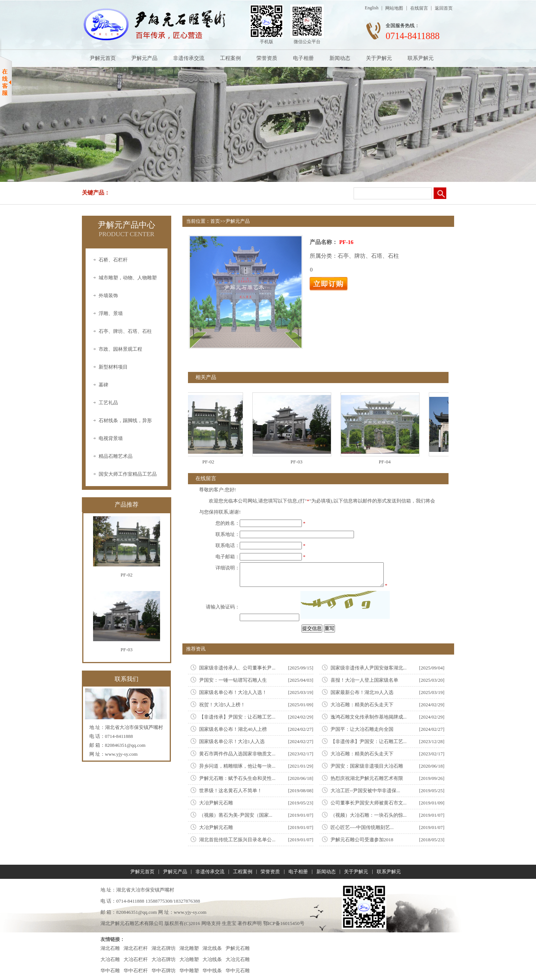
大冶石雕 (110, 959)
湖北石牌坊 (164, 948)
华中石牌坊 (164, 971)
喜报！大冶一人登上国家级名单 (364, 680)
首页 (215, 221)
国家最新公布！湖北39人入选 (362, 692)
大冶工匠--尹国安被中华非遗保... (365, 791)
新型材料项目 (113, 367)
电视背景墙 (111, 438)
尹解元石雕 (238, 948)
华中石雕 (110, 971)
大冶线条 (212, 959)
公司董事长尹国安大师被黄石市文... (369, 803)
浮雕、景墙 (111, 313)
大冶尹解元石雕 (216, 803)
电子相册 (303, 58)
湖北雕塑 (189, 948)
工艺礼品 (108, 403)
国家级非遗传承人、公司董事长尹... (237, 668)
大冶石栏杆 (136, 959)
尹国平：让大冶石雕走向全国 (362, 729)
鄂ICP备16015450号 (284, 923)
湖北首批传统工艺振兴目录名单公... (237, 840)
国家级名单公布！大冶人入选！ (233, 692)
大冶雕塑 (189, 959)
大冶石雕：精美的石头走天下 (362, 705)
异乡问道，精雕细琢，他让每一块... (237, 766)
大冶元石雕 (238, 959)
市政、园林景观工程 (120, 349)
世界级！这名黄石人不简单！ (231, 791)
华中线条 (212, 971)
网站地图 (394, 8)
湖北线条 (212, 948)
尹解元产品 (144, 58)
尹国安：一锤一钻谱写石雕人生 (233, 680)
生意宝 (229, 923)
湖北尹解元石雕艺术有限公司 (132, 923)
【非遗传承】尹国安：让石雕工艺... (237, 717)
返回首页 (444, 8)
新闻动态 (340, 58)
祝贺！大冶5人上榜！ (222, 705)
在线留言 (419, 8)
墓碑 (103, 385)
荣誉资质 (267, 58)
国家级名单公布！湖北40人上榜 (233, 729)
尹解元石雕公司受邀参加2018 (362, 840)
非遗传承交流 (189, 58)
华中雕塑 (189, 971)
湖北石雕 (110, 948)
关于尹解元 (379, 58)
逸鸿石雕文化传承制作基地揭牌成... (369, 717)
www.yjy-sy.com (121, 754)
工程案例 (230, 58)
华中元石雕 (238, 971)
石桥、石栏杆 (113, 260)
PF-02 (211, 462)
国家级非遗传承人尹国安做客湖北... (369, 668)
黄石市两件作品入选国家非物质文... (237, 754)
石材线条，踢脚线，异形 (125, 420)
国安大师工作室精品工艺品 (128, 474)
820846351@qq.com (125, 745)
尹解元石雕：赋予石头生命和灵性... (237, 778)
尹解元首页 (103, 58)
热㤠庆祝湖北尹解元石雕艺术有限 (367, 778)
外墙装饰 (108, 295)
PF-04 (388, 462)
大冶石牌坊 (164, 959)
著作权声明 (250, 923)
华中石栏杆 (136, 971)
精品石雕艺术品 (116, 456)
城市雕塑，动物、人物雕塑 (128, 278)
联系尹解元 (421, 58)
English (372, 8)
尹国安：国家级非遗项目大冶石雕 (367, 766)
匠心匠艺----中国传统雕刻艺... (362, 827)
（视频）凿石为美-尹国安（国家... (236, 815)
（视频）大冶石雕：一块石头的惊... (369, 815)
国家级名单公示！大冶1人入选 (232, 741)
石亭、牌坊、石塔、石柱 (125, 331)
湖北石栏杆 (136, 948)
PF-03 (300, 462)
